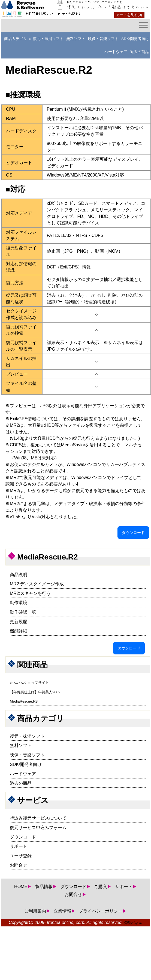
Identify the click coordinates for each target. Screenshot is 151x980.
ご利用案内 (35, 911)
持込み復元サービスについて (38, 818)
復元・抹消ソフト (48, 39)
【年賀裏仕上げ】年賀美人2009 (35, 692)
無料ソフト (76, 39)
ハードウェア (116, 52)
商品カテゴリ (16, 39)
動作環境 (19, 603)
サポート (19, 846)
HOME (21, 887)
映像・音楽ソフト (103, 39)
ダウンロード (133, 533)
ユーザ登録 (21, 856)
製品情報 (44, 887)
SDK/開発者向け (135, 39)
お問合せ (19, 865)
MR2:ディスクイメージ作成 (37, 584)
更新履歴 (19, 622)
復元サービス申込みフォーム (38, 828)
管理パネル (133, 923)
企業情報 (62, 911)
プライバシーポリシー (101, 911)
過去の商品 (140, 52)
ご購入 (101, 887)
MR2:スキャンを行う (30, 593)
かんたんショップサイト (29, 683)
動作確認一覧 (23, 612)
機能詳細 (19, 631)
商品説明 (19, 575)
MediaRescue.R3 (24, 701)
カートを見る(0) (129, 15)
